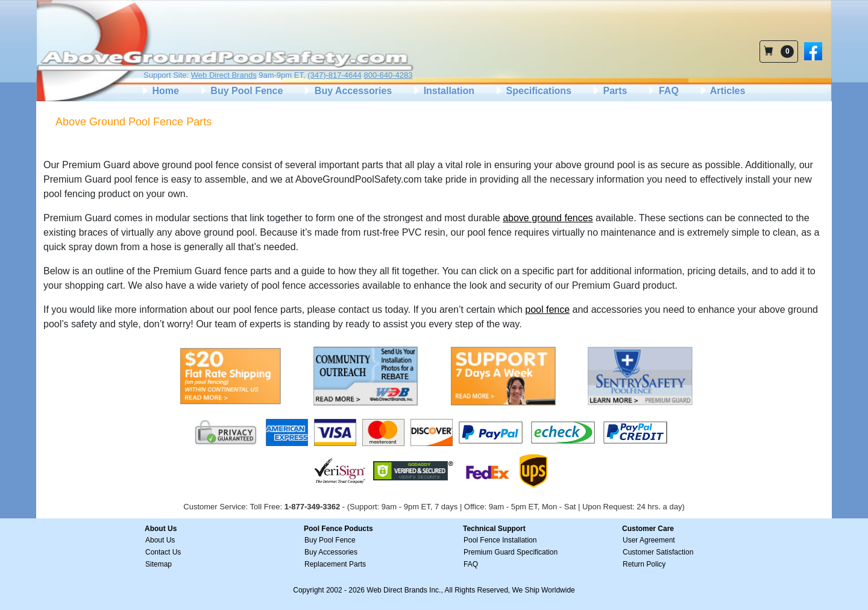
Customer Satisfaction (658, 552)
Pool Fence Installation (500, 540)
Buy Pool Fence (241, 91)
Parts (609, 91)
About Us (160, 540)
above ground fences (548, 218)
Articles (722, 91)
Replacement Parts (335, 564)
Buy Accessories (347, 91)
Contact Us (163, 552)
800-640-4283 (388, 75)
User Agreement (649, 540)
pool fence (547, 310)
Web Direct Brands (224, 75)
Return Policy (644, 564)
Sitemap (159, 564)
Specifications (533, 91)
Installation (443, 91)
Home (159, 91)
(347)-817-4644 (335, 75)
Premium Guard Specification (511, 552)
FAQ (662, 91)
